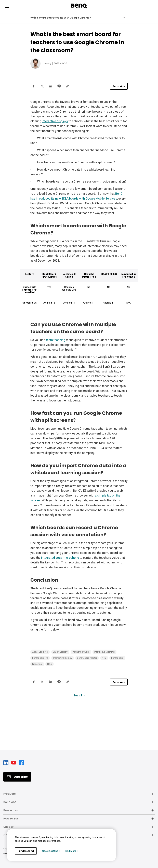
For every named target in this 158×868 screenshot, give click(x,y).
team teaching (56, 340)
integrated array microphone (60, 558)
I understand (26, 851)
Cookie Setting (52, 851)
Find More (72, 851)
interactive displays (55, 121)
